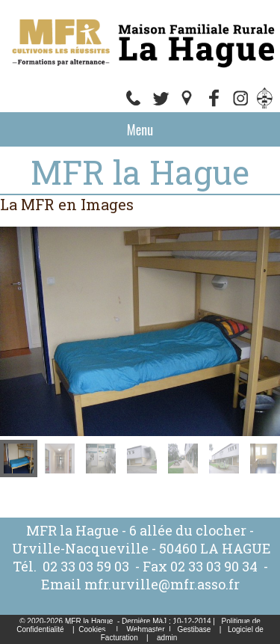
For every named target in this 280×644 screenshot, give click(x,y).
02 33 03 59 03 (86, 566)
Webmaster (146, 629)
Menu (140, 129)
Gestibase (194, 629)
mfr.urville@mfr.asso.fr (162, 584)
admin (167, 638)
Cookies (92, 629)
